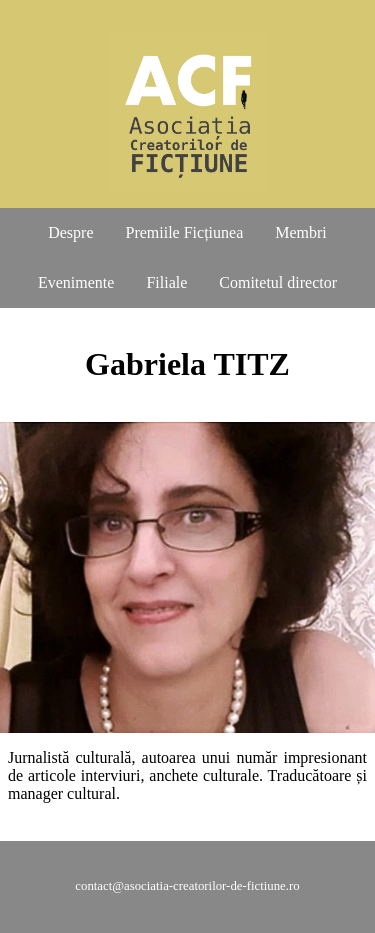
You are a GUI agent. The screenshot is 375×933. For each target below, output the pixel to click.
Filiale (166, 282)
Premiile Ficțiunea (185, 232)
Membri (301, 232)
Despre (70, 232)
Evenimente (76, 282)
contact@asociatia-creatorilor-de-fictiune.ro (187, 886)
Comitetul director (278, 282)
